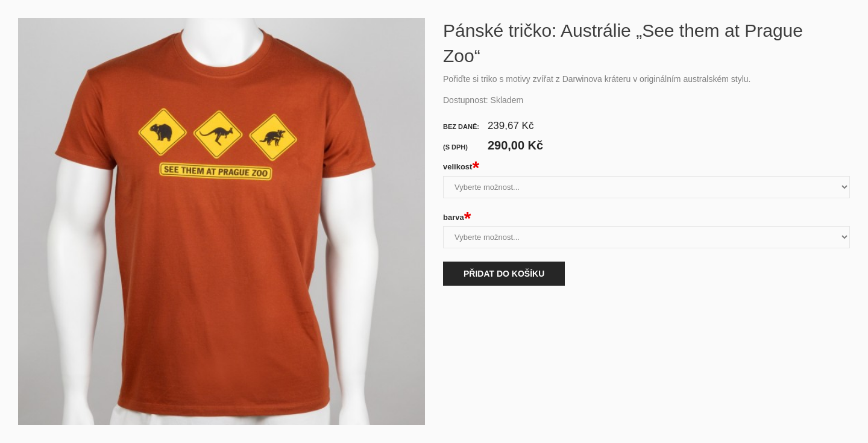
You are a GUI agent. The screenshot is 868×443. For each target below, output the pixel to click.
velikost (461, 167)
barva (457, 218)
